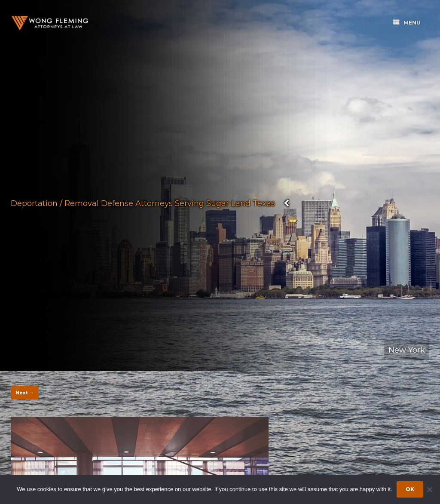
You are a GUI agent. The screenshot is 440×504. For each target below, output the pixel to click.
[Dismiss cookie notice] (429, 489)
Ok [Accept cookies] (410, 489)
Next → (25, 393)
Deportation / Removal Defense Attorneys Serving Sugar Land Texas (143, 203)
